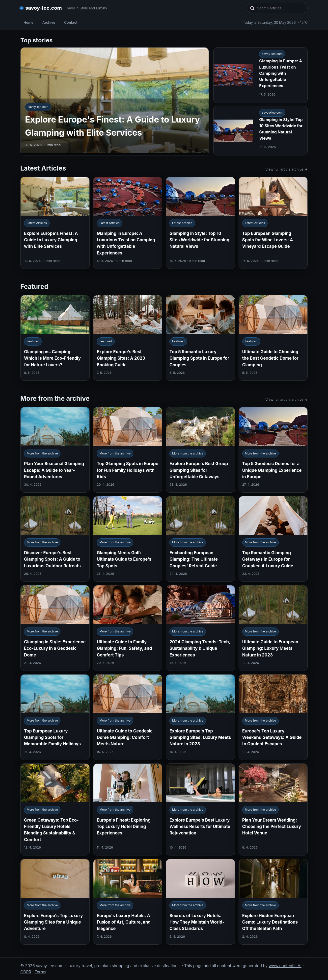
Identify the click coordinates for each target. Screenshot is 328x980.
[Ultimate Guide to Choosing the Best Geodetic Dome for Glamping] (273, 338)
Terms (41, 972)
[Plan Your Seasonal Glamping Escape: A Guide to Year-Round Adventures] (55, 450)
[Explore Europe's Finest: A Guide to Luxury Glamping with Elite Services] (55, 223)
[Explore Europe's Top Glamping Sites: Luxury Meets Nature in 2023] (200, 717)
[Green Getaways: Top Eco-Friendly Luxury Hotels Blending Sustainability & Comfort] (55, 809)
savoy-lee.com (43, 8)
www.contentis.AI (285, 966)
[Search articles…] (280, 8)
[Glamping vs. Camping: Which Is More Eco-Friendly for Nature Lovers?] (55, 338)
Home (28, 22)
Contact (71, 22)
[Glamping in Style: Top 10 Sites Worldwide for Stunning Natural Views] (200, 223)
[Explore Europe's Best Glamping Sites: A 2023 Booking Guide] (128, 338)
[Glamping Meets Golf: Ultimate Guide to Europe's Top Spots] (128, 539)
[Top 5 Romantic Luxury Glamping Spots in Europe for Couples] (200, 338)
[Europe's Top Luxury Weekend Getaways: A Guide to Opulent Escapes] (273, 717)
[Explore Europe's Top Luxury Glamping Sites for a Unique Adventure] (55, 902)
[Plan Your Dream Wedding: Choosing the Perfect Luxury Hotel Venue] (273, 809)
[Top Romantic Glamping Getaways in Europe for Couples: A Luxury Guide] (273, 539)
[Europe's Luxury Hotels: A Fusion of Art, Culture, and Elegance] (128, 902)
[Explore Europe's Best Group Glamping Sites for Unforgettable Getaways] (200, 450)
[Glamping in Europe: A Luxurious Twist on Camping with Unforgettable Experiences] (128, 223)
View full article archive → (287, 169)
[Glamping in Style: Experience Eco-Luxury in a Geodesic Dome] (55, 628)
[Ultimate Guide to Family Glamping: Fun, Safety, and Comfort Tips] (128, 628)
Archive (49, 22)
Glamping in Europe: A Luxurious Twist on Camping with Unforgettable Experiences (281, 73)
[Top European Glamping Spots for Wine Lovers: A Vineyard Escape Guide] (273, 223)
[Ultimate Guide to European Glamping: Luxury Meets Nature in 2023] (273, 628)
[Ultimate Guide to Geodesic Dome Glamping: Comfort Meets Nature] (128, 717)
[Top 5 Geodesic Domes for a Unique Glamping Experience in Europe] (273, 450)
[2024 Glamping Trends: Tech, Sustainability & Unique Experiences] (200, 628)
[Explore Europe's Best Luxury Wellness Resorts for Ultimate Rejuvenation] (200, 809)
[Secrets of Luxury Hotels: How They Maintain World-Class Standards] (200, 902)
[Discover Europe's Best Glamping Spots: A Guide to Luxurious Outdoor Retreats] (55, 539)
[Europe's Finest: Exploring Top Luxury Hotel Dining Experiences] (128, 809)
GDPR (26, 972)
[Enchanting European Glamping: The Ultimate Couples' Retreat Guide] (200, 539)
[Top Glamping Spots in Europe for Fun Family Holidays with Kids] (128, 450)
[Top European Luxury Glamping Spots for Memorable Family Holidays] (55, 717)
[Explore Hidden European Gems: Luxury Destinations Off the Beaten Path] (273, 902)
